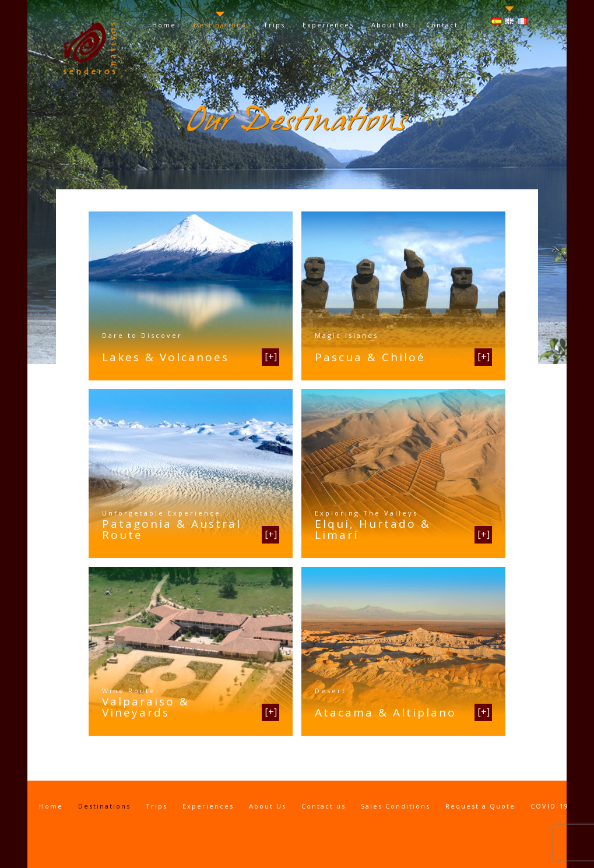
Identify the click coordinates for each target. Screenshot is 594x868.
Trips (274, 25)
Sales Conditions (396, 806)
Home (164, 25)
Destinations (220, 25)
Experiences (328, 25)
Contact (442, 25)
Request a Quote (480, 806)
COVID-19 (550, 806)
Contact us (324, 806)
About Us (390, 25)
